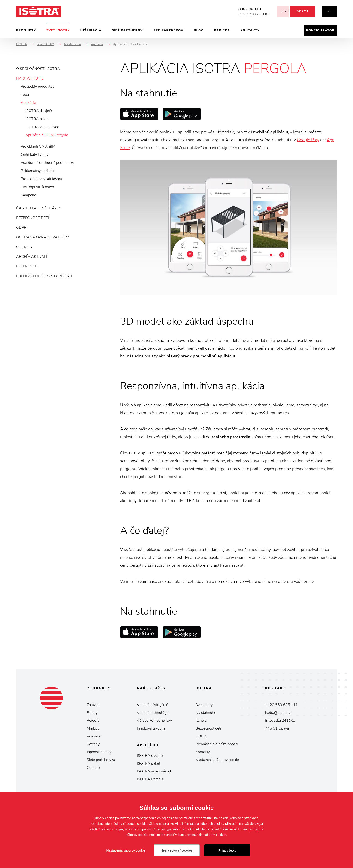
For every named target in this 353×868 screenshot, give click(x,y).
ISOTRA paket (37, 119)
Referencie (27, 266)
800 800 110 (244, 9)
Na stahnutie (30, 78)
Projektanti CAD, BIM (38, 147)
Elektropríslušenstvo (37, 187)
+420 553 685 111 (281, 705)
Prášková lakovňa (151, 728)
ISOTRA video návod (42, 127)
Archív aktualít (33, 257)
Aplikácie (28, 103)
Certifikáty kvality (35, 155)
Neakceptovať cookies (176, 850)
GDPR (21, 228)
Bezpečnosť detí (33, 218)
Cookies (24, 247)
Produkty (26, 30)
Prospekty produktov (38, 87)
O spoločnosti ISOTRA (38, 69)
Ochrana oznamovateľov (42, 237)
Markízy (93, 728)
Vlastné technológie (153, 713)
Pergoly (93, 721)
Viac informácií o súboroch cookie (199, 824)
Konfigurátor (320, 30)
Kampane (28, 195)
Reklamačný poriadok (38, 171)
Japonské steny (99, 752)
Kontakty (250, 30)
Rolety (92, 713)
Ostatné (93, 768)
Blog (199, 30)
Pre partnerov (168, 30)
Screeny (93, 744)
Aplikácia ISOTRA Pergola (47, 135)
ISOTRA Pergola (150, 779)
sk (328, 11)
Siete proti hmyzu (101, 760)
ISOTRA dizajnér (39, 111)
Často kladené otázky (39, 208)
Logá (25, 95)
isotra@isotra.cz (278, 713)
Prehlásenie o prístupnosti (44, 276)
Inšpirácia (91, 30)
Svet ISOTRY (58, 30)
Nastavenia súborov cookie (217, 760)
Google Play (308, 140)
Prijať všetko (227, 850)
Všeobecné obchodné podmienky (47, 163)
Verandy (93, 736)
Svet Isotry (204, 705)
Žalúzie (93, 705)
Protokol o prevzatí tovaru (41, 179)
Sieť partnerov (127, 30)
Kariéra (222, 30)
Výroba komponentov (154, 721)
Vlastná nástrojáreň (153, 705)
